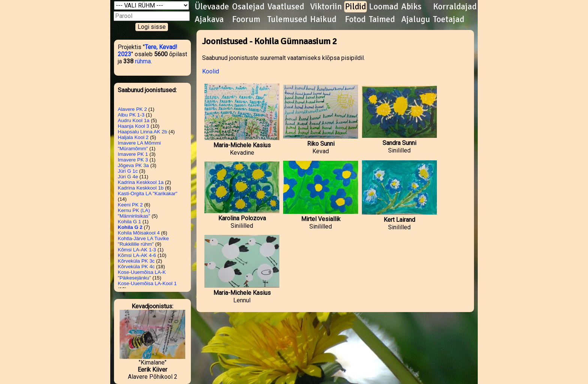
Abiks (411, 7)
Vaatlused (286, 7)
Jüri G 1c (128, 171)
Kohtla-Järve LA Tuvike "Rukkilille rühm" (143, 241)
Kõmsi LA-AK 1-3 (137, 250)
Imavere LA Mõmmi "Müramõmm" (139, 146)
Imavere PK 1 (133, 154)
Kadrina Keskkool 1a (141, 182)
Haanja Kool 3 (133, 126)
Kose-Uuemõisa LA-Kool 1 (147, 283)
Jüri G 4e (128, 177)
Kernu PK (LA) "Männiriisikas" (134, 213)
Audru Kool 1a (133, 120)
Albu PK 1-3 (131, 115)
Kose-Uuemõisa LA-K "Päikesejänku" (142, 275)
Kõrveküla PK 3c (136, 261)
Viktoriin (326, 7)
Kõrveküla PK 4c (136, 267)
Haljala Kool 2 (133, 137)
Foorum (246, 19)
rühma (143, 61)
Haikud (323, 19)
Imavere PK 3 (133, 160)
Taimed (382, 19)
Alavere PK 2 (132, 109)
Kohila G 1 (129, 222)
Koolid (211, 71)
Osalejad (248, 7)
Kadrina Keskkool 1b (141, 188)
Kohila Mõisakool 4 (139, 233)
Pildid (355, 7)
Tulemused (287, 19)
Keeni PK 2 (130, 205)
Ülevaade (212, 7)
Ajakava (209, 19)
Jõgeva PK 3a (133, 165)
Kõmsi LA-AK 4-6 (137, 255)
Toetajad (449, 19)
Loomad (384, 7)
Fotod (355, 19)
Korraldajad (455, 7)
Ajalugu (416, 19)
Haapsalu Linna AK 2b (142, 132)
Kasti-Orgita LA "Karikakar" (148, 193)
